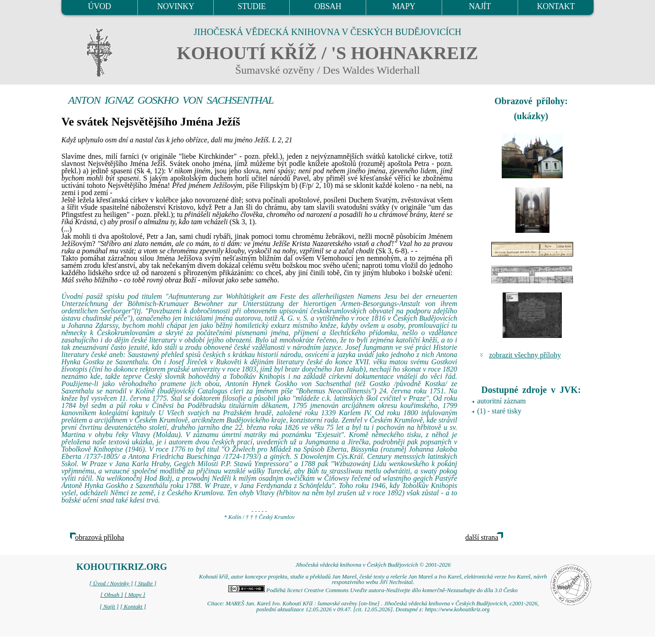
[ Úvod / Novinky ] (111, 584)
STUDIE (252, 6)
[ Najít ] (109, 607)
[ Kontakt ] (133, 607)
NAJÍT (480, 6)
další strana (482, 537)
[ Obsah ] (112, 595)
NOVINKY (176, 6)
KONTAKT (556, 6)
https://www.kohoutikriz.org (457, 609)
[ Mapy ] (135, 595)
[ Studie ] (145, 584)
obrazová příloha (100, 537)
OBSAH (328, 6)
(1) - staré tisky (499, 411)
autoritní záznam (501, 401)
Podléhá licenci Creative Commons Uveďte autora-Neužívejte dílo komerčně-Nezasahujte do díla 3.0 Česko (373, 590)
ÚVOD (99, 6)
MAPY (403, 6)
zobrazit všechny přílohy (525, 355)
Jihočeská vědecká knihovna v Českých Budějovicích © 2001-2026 (373, 565)
